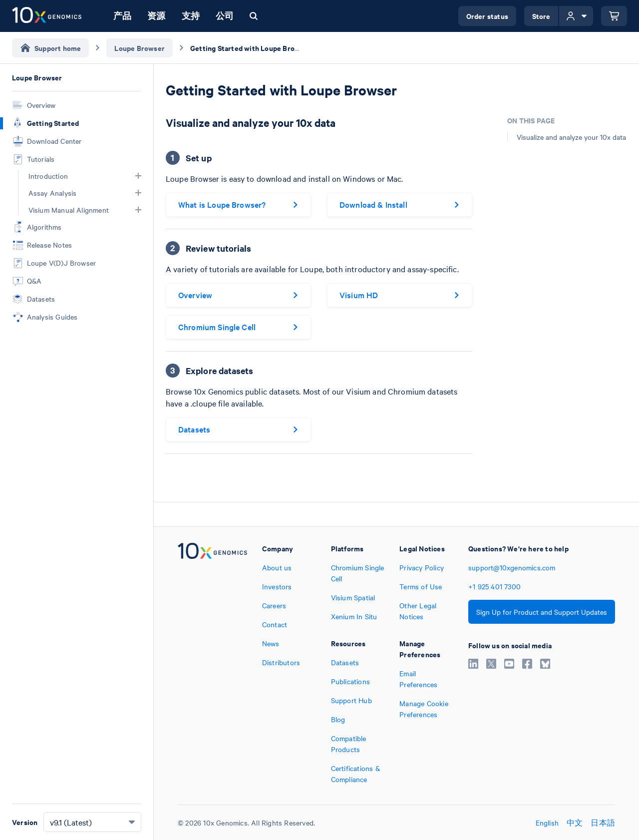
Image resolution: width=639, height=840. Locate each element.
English (547, 823)
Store (541, 16)
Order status (487, 16)
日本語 (603, 823)
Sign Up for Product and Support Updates (542, 612)
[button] (138, 176)
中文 (575, 823)
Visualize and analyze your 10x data (571, 137)
